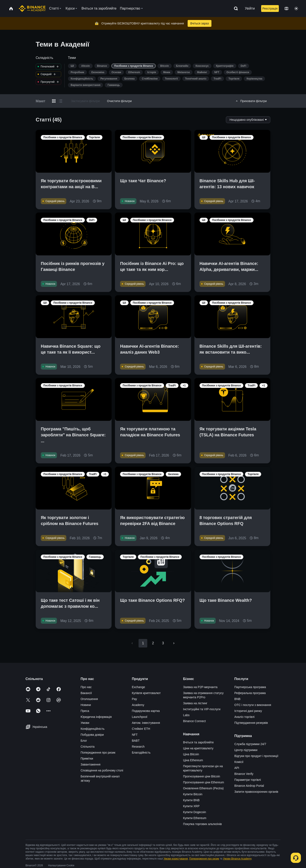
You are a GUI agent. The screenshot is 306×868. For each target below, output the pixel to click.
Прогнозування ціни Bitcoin (202, 776)
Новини (86, 705)
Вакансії (86, 693)
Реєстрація (270, 9)
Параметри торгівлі (248, 780)
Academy (138, 705)
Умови (85, 723)
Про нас (86, 687)
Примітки (87, 758)
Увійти (250, 8)
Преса (85, 711)
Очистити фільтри (119, 101)
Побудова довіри (92, 735)
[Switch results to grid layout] (54, 101)
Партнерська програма (250, 687)
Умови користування (176, 859)
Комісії (239, 762)
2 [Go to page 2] (153, 643)
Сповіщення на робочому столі (102, 770)
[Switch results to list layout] (61, 101)
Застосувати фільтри (85, 101)
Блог (84, 741)
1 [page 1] (143, 643)
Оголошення (89, 699)
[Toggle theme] (296, 9)
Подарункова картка (146, 711)
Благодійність (141, 753)
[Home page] (32, 9)
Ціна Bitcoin (191, 754)
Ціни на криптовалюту (198, 748)
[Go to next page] (174, 643)
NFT (135, 735)
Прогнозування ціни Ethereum (204, 782)
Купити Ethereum (195, 818)
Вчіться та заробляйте (198, 742)
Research (138, 747)
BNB (237, 699)
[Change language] (286, 9)
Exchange (138, 687)
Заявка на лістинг (195, 703)
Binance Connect (195, 721)
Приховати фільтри (251, 101)
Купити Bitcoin (193, 794)
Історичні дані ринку (248, 711)
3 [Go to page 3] (163, 643)
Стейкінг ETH (141, 729)
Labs (186, 715)
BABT (136, 741)
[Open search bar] (235, 9)
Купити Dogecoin (195, 812)
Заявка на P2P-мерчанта (200, 687)
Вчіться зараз (200, 23)
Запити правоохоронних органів (256, 792)
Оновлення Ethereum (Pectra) (203, 788)
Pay (134, 699)
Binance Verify (244, 774)
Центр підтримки (246, 750)
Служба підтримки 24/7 (250, 744)
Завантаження (90, 764)
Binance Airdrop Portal (249, 786)
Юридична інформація (96, 717)
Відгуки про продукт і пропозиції (256, 756)
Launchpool (139, 717)
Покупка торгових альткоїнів (203, 824)
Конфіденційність (93, 729)
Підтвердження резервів (251, 723)
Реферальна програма (250, 693)
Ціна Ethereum (193, 760)
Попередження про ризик (98, 753)
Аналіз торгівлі (244, 717)
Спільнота (88, 747)
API (237, 768)
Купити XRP (191, 806)
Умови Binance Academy (237, 859)
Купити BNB (191, 800)
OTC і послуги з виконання (253, 705)
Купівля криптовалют (146, 693)
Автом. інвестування (146, 723)
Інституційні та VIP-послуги (202, 709)
